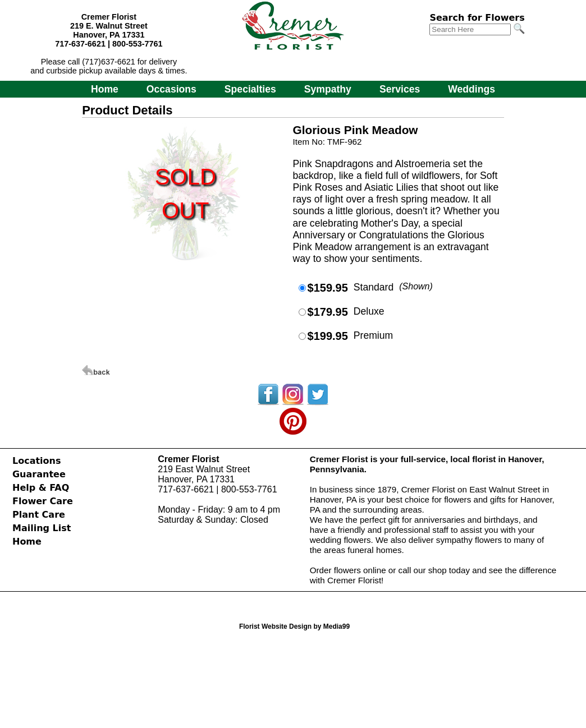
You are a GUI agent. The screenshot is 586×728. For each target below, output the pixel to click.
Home (105, 89)
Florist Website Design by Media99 (294, 626)
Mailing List (42, 528)
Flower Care (43, 501)
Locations (37, 461)
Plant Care (39, 515)
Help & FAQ (41, 488)
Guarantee (39, 474)
